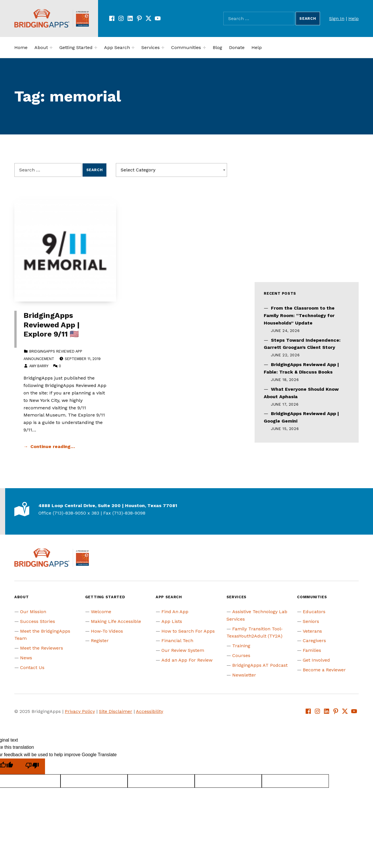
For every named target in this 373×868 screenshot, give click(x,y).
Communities (186, 47)
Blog (217, 47)
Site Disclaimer (116, 711)
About (41, 47)
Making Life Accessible (116, 621)
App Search (117, 47)
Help (354, 18)
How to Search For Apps (188, 631)
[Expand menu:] (51, 48)
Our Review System (183, 650)
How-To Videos (107, 631)
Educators (314, 612)
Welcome (101, 612)
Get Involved (316, 660)
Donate (237, 47)
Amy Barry (39, 366)
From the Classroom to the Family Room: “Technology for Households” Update (299, 315)
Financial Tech (177, 641)
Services (151, 47)
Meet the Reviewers (42, 648)
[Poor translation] (32, 766)
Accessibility (150, 711)
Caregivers (314, 641)
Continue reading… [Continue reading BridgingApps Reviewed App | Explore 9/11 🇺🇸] (53, 446)
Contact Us (32, 667)
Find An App (175, 612)
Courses (241, 655)
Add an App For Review (187, 660)
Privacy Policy (80, 711)
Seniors (311, 621)
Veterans (312, 631)
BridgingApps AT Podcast (260, 665)
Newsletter (244, 675)
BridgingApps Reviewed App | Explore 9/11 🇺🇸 (52, 325)
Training (241, 646)
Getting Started (76, 47)
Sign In (337, 18)
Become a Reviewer (324, 670)
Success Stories (38, 621)
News (26, 658)
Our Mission (33, 612)
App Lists (172, 621)
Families (312, 650)
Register (100, 641)
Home (21, 47)
